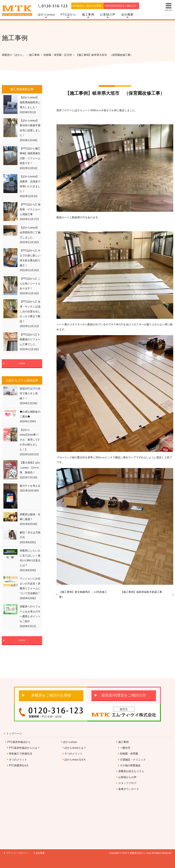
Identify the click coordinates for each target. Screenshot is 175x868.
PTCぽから (68, 15)
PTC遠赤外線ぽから (19, 742)
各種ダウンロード (129, 789)
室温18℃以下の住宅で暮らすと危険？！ (30, 394)
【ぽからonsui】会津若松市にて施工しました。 (30, 232)
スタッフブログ (127, 783)
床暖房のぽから (138, 853)
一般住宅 (125, 748)
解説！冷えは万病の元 (30, 535)
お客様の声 (108, 15)
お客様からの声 (127, 777)
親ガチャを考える (30, 486)
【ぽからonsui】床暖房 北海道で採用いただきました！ (30, 184)
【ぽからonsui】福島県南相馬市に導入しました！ (30, 102)
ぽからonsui (46, 15)
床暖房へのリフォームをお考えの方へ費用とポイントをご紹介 (30, 614)
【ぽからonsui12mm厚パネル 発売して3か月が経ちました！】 (29, 440)
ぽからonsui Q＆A (75, 760)
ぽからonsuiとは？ (75, 748)
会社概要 (127, 15)
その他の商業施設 (130, 765)
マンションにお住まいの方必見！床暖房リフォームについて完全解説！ (30, 586)
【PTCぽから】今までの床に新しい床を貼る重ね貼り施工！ (30, 258)
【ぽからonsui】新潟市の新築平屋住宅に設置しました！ (30, 128)
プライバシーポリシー (17, 853)
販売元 (124, 709)
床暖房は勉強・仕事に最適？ (30, 517)
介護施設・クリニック (133, 760)
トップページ (14, 734)
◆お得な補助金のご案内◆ (30, 414)
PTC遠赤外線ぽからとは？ (24, 748)
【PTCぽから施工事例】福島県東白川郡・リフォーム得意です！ (30, 156)
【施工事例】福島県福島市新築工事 (141, 592)
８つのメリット (18, 760)
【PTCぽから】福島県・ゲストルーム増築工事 (30, 209)
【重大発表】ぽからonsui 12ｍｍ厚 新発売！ (30, 468)
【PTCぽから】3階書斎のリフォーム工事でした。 (30, 340)
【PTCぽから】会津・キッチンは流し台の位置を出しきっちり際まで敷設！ (30, 311)
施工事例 (88, 15)
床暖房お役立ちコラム (131, 771)
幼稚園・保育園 (129, 754)
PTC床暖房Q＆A (19, 765)
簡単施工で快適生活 (21, 754)
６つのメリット (74, 754)
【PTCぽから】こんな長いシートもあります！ (30, 284)
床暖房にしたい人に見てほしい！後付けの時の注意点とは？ (30, 558)
